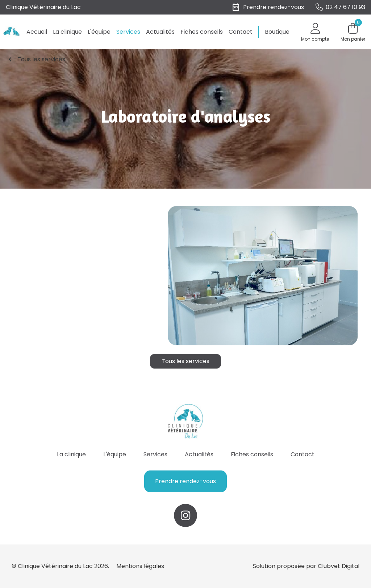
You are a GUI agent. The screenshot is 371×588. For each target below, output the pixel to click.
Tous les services (36, 59)
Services (128, 32)
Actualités (160, 32)
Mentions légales (140, 566)
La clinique (67, 32)
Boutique (277, 32)
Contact (241, 32)
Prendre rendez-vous (185, 481)
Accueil (37, 32)
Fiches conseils (202, 32)
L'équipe (99, 32)
